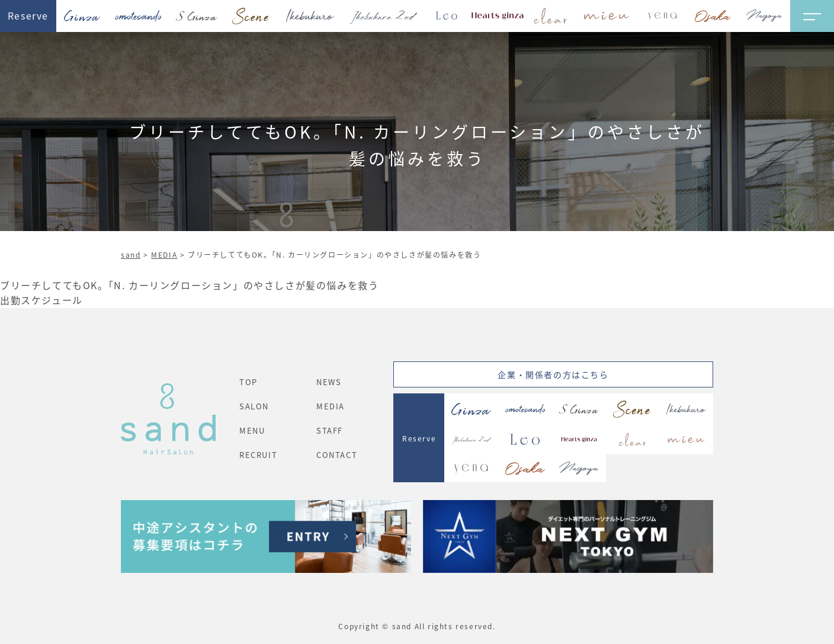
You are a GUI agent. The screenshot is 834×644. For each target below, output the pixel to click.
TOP (248, 382)
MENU (252, 430)
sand (131, 254)
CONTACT (337, 455)
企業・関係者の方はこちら (553, 374)
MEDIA (164, 254)
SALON (254, 406)
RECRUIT (258, 455)
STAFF (330, 430)
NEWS (329, 382)
